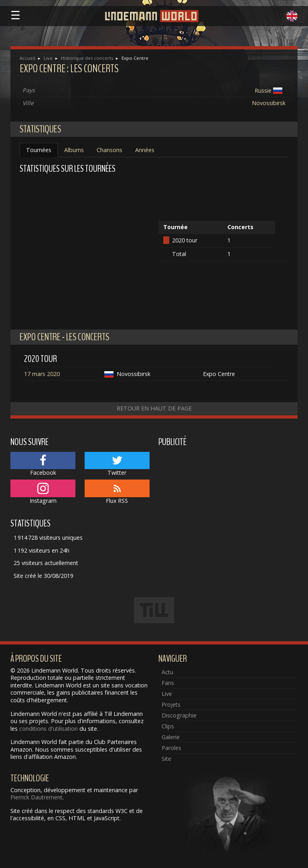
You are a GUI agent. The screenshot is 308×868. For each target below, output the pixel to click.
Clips (168, 726)
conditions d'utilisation (49, 729)
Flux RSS (117, 492)
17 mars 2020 (42, 374)
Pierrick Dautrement (36, 797)
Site (166, 759)
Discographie (179, 715)
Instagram (43, 492)
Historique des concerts (87, 58)
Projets (171, 704)
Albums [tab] (74, 150)
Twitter (117, 464)
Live (48, 58)
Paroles (171, 748)
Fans (168, 683)
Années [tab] (145, 150)
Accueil (27, 58)
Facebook (43, 464)
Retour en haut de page (154, 408)
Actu (167, 672)
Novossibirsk (269, 103)
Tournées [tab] (39, 150)
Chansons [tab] (109, 150)
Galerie (171, 737)
